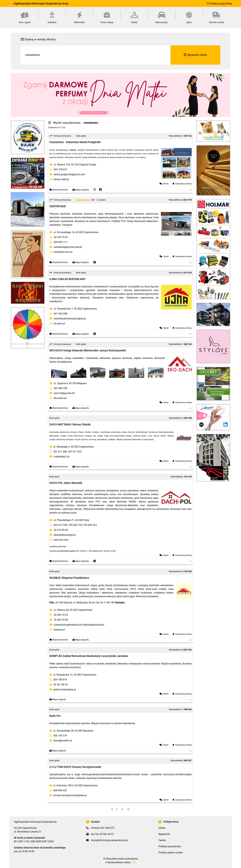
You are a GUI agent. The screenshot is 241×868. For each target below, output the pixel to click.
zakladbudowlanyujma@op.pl (70, 319)
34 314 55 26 (61, 530)
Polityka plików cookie (171, 853)
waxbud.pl (59, 630)
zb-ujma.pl (59, 323)
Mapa (81, 190)
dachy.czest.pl (61, 179)
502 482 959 (60, 388)
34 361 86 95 (60, 685)
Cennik (162, 840)
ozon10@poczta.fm (64, 393)
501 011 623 (75, 452)
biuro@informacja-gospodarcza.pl (110, 840)
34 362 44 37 (107, 834)
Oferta (162, 828)
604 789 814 (60, 680)
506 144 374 (60, 736)
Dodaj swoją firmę (219, 4)
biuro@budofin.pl (63, 741)
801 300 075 (108, 828)
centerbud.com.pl (63, 252)
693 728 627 (60, 169)
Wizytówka (59, 190)
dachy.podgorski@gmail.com (69, 174)
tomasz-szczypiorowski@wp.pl (70, 795)
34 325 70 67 (61, 237)
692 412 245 (60, 525)
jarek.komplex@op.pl (65, 689)
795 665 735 (75, 525)
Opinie (166, 184)
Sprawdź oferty (195, 55)
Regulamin (164, 834)
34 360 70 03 (61, 615)
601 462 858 (60, 314)
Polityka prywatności (170, 846)
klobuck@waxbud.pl (93, 625)
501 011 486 (60, 452)
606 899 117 (60, 242)
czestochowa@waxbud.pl (67, 625)
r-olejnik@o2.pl (61, 457)
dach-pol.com (61, 540)
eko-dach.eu (60, 398)
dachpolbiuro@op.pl (65, 535)
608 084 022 (60, 790)
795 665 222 (90, 525)
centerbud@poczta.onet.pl (68, 247)
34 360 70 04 (61, 620)
